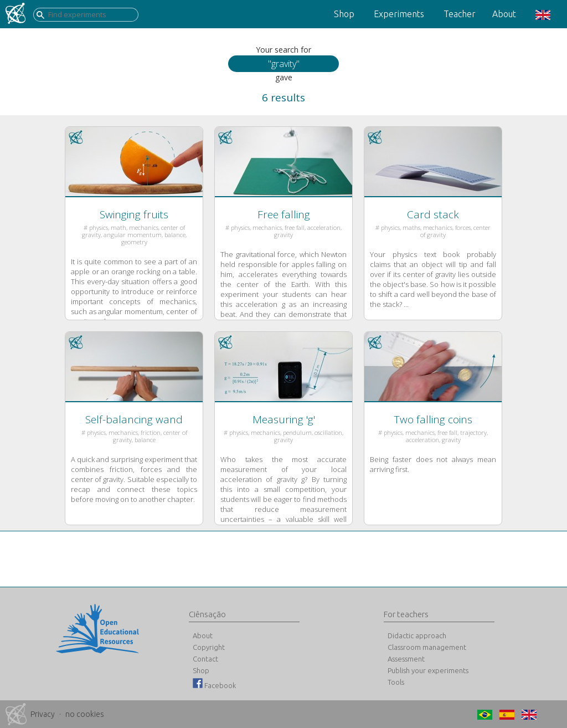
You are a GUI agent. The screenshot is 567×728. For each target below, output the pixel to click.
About (504, 14)
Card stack (433, 214)
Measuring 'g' (284, 419)
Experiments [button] (399, 14)
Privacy (43, 714)
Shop (344, 14)
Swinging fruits (134, 214)
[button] (542, 14)
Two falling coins (433, 419)
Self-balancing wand (134, 419)
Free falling (284, 214)
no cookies (85, 714)
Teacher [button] (460, 14)
